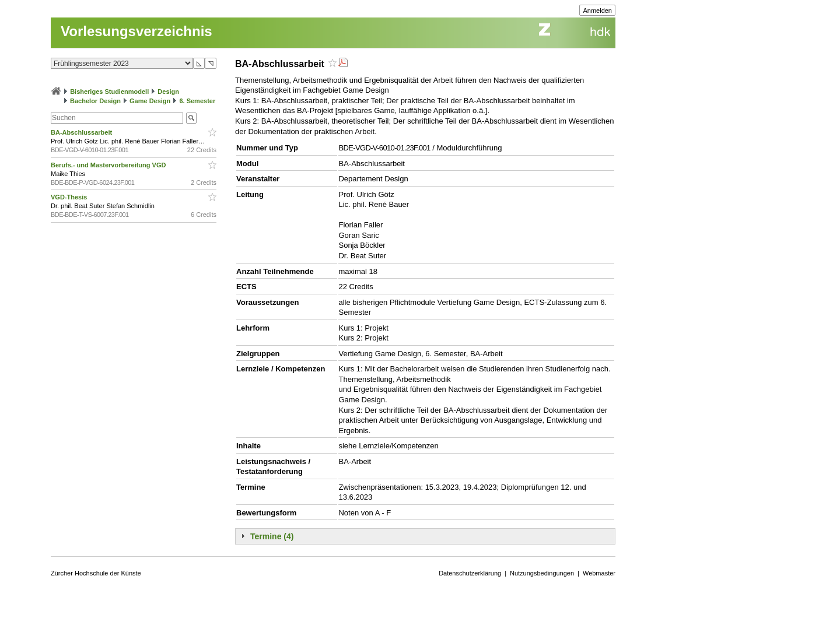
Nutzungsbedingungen (542, 573)
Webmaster (599, 573)
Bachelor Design (95, 101)
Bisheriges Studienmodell (109, 92)
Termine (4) (272, 536)
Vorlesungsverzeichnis (136, 31)
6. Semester (197, 101)
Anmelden (597, 10)
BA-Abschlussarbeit (82, 132)
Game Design (150, 101)
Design (168, 92)
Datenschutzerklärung (470, 573)
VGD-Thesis (70, 197)
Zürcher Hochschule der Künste (96, 573)
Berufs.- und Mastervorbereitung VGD (109, 165)
